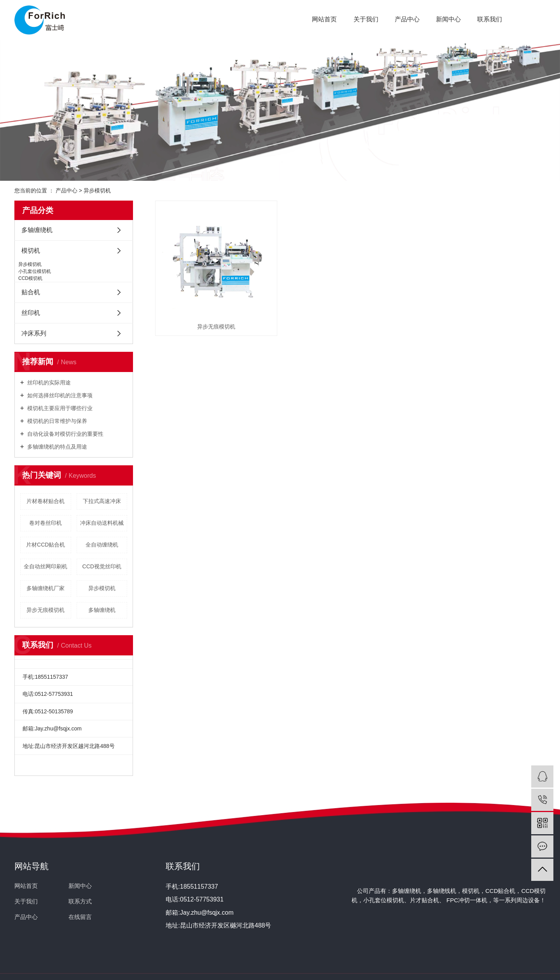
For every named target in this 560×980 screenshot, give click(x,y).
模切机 (31, 251)
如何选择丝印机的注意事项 (59, 395)
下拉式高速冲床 (102, 501)
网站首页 (324, 19)
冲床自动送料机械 (102, 523)
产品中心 (407, 19)
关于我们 (366, 19)
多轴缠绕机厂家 (45, 588)
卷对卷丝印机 (45, 523)
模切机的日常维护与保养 (56, 421)
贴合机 (31, 292)
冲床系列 (34, 333)
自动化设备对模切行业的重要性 (65, 434)
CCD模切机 (30, 278)
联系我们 (490, 19)
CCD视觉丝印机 (102, 566)
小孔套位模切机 (35, 271)
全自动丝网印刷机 (45, 566)
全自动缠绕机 (102, 545)
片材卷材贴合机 (45, 501)
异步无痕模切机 (45, 610)
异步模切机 (97, 190)
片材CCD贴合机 (45, 545)
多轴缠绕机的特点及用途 (56, 447)
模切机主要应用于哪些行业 (59, 408)
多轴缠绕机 (37, 230)
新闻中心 (448, 19)
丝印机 (31, 313)
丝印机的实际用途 (48, 383)
